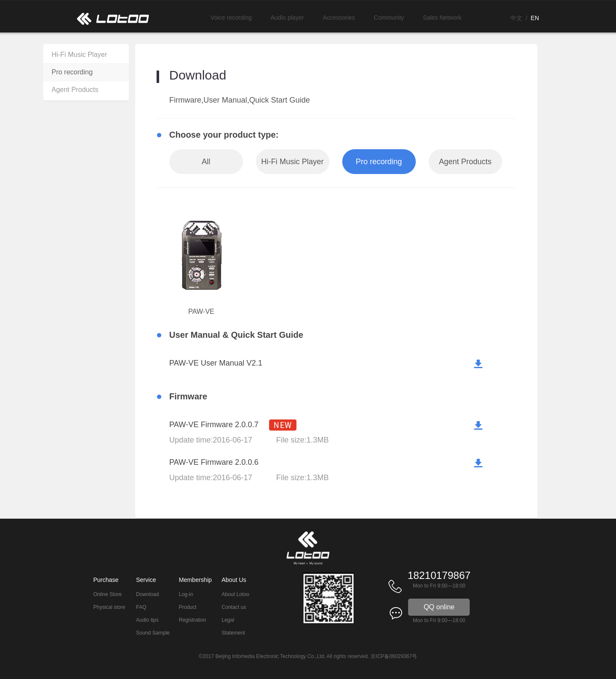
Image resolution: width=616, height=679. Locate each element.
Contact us (234, 607)
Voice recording (231, 18)
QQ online (439, 607)
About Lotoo (235, 594)
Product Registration (192, 614)
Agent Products (75, 90)
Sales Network (442, 18)
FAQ (141, 607)
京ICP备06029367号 (394, 656)
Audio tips (147, 620)
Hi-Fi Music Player (80, 55)
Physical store (109, 607)
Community (389, 18)
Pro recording (72, 72)
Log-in (186, 594)
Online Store (108, 594)
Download (147, 594)
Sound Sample (153, 633)
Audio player (287, 18)
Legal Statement (233, 626)
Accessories (339, 18)
